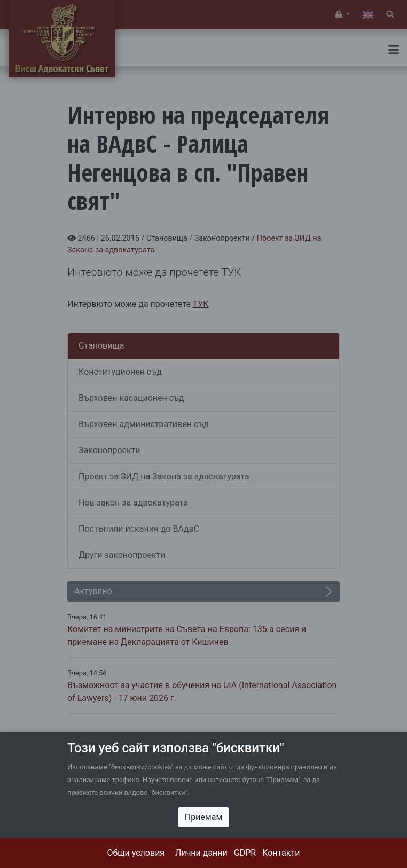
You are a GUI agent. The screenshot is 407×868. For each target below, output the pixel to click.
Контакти (281, 853)
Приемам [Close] (204, 817)
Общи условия (136, 853)
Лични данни (201, 853)
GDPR (245, 853)
